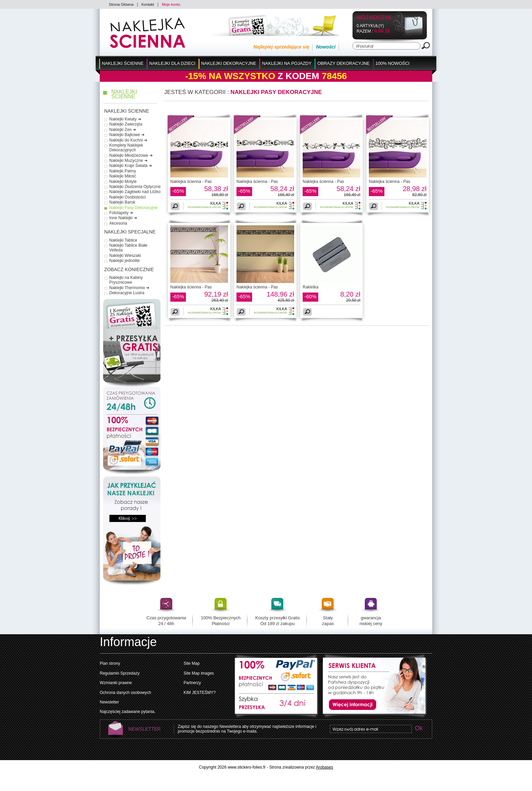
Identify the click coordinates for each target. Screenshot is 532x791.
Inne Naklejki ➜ (123, 218)
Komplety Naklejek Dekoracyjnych (126, 148)
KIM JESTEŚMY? (200, 693)
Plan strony (110, 663)
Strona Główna (121, 4)
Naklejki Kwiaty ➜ (125, 119)
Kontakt (148, 4)
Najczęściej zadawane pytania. (128, 712)
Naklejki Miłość (123, 176)
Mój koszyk (374, 18)
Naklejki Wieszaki (125, 256)
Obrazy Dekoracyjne (343, 63)
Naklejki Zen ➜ (123, 130)
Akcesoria (118, 223)
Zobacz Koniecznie (129, 269)
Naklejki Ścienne (123, 63)
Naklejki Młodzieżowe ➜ (131, 155)
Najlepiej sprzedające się (281, 47)
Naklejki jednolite (125, 261)
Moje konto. (172, 4)
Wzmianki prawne (116, 683)
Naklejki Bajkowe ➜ (127, 135)
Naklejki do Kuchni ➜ (128, 140)
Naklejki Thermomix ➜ (129, 288)
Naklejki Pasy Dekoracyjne (133, 208)
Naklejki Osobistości (127, 197)
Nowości (326, 47)
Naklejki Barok (122, 202)
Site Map (192, 663)
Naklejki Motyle (123, 182)
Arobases (325, 767)
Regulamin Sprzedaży (120, 673)
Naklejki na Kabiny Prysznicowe (126, 280)
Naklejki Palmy (123, 171)
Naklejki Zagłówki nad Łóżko (135, 192)
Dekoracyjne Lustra (127, 293)
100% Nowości (393, 63)
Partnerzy (192, 683)
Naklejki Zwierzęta (126, 124)
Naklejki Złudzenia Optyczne (135, 187)
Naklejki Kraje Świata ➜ (131, 166)
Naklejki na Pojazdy (287, 63)
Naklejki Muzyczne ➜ (128, 161)
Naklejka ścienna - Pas (191, 182)
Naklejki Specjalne (130, 232)
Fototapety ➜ (121, 213)
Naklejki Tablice (123, 240)
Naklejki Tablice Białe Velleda (128, 248)
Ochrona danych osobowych (125, 693)
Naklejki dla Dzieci (172, 63)
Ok (419, 729)
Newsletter (109, 702)
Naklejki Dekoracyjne (229, 63)
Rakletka (311, 287)
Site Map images (199, 673)
